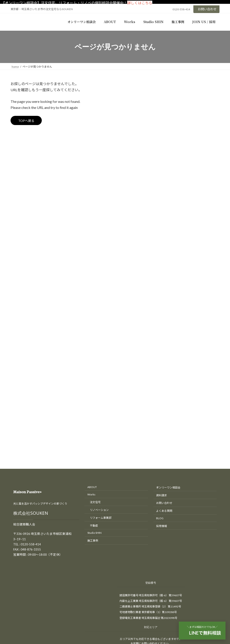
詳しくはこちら (140, 3)
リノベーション (175, 126)
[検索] (210, 85)
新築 (168, 163)
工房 (168, 154)
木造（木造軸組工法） (183, 181)
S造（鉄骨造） (178, 172)
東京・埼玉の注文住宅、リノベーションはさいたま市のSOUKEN (111, 489)
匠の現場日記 (174, 145)
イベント (171, 108)
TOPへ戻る (28, 121)
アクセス (13, 502)
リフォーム (172, 136)
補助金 (169, 190)
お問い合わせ (207, 9)
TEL (9, 513)
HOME (12, 498)
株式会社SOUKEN (31, 291)
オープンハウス (175, 118)
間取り (169, 199)
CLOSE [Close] (7, 580)
